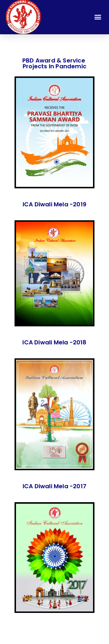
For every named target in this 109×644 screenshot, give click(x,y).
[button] (98, 17)
